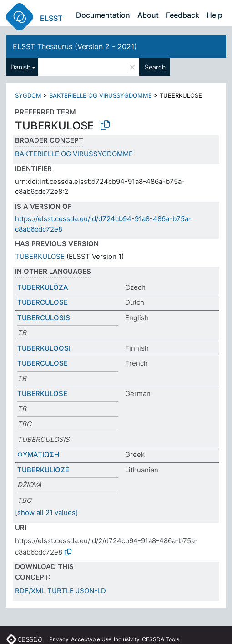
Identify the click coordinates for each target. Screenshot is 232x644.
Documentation (103, 15)
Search (155, 67)
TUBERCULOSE (43, 302)
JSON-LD (91, 591)
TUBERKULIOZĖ (43, 470)
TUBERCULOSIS (44, 318)
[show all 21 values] (46, 513)
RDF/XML (30, 591)
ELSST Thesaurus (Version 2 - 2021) (75, 46)
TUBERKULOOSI (44, 348)
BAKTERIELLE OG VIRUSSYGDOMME (101, 95)
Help (214, 15)
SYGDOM (28, 95)
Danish (20, 67)
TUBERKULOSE (40, 256)
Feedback (183, 15)
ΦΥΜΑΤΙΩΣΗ (38, 454)
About (148, 15)
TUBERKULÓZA (43, 287)
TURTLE (61, 591)
